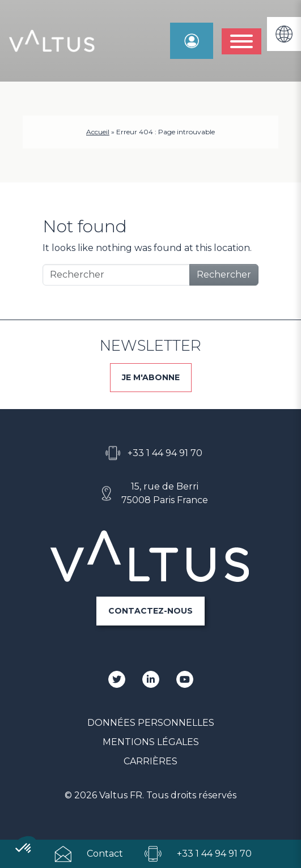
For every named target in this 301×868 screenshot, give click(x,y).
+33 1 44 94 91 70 (165, 453)
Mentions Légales (151, 742)
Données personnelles (151, 723)
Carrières (150, 761)
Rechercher (224, 275)
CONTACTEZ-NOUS (150, 611)
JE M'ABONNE (151, 377)
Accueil (98, 132)
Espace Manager (192, 41)
